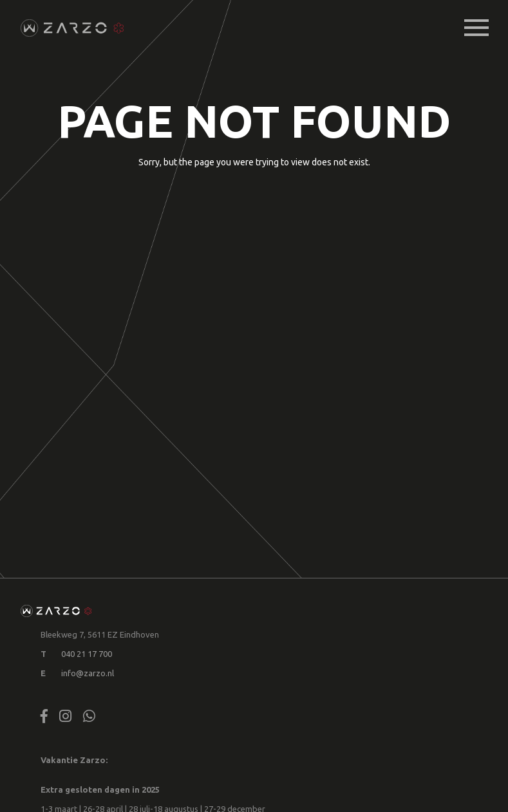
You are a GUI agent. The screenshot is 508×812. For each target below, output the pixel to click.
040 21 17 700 (87, 654)
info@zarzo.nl (88, 673)
